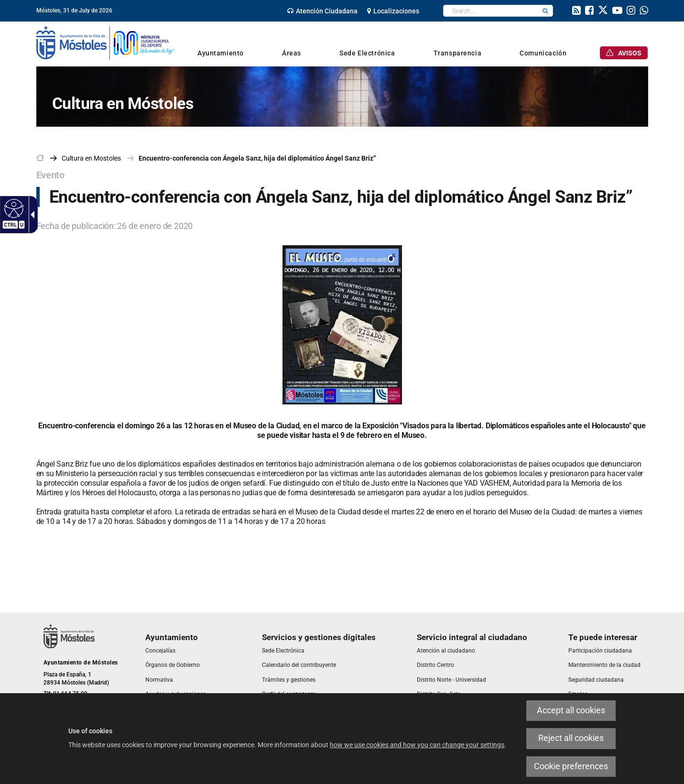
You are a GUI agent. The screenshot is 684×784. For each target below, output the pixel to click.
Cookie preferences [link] (571, 766)
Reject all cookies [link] (571, 738)
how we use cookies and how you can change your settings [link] (417, 745)
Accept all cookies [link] (571, 710)
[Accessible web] (13, 208)
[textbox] (491, 11)
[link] (322, 11)
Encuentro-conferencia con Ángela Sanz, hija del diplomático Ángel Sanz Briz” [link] (257, 158)
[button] (545, 11)
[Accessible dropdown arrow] (31, 215)
